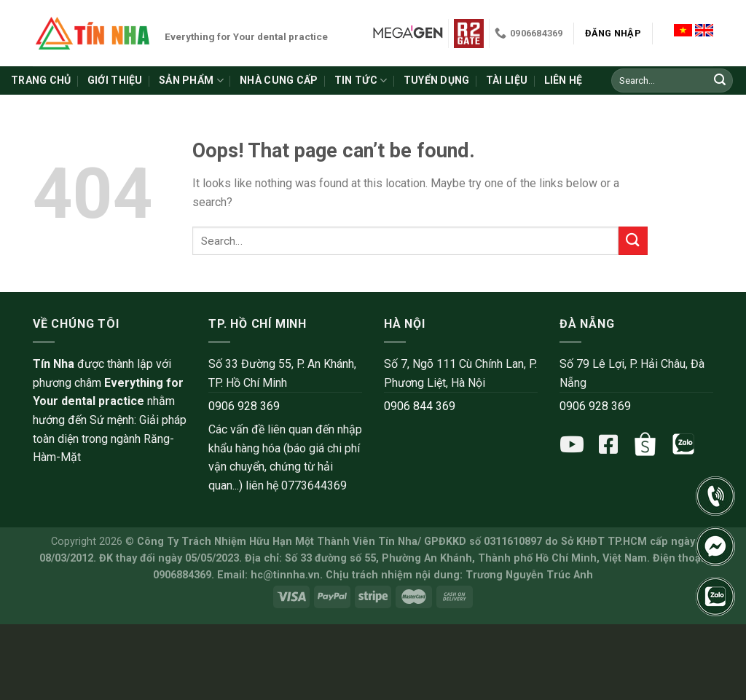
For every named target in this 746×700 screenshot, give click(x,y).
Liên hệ (564, 80)
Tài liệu (507, 80)
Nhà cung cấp (279, 80)
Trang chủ (41, 80)
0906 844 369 (420, 406)
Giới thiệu (115, 80)
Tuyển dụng (437, 80)
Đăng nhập (613, 33)
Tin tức (361, 80)
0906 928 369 (244, 406)
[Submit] (720, 81)
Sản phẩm (191, 80)
